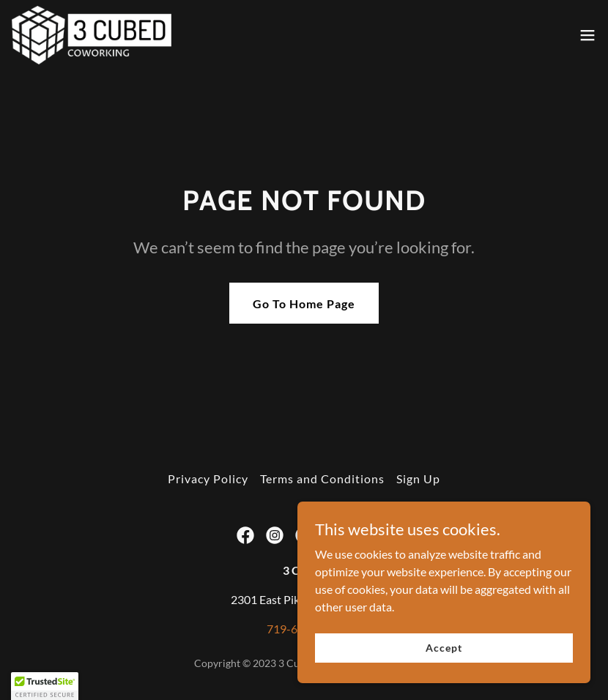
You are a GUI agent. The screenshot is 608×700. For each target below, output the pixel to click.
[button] (587, 35)
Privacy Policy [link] (208, 479)
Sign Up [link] (418, 479)
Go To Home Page (304, 304)
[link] (92, 35)
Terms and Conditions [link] (322, 479)
